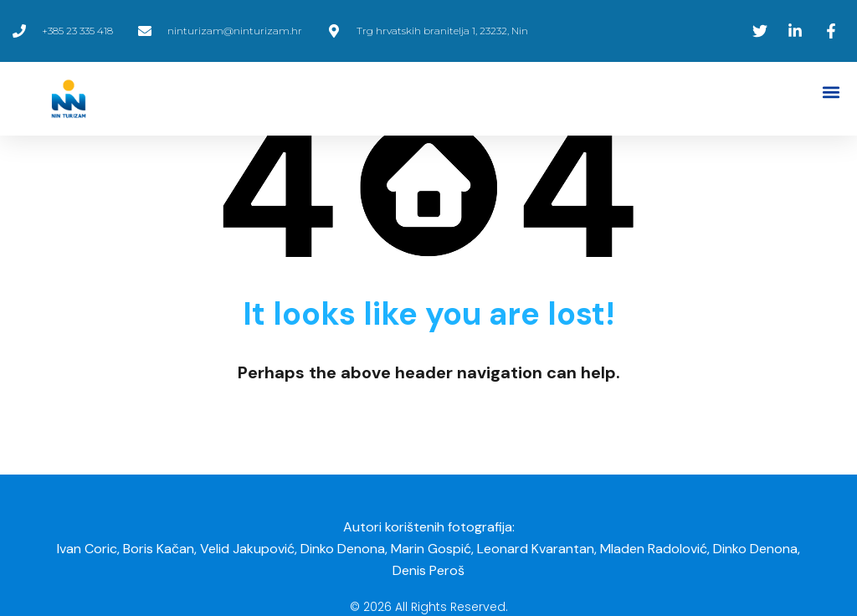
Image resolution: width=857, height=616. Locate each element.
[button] (831, 92)
